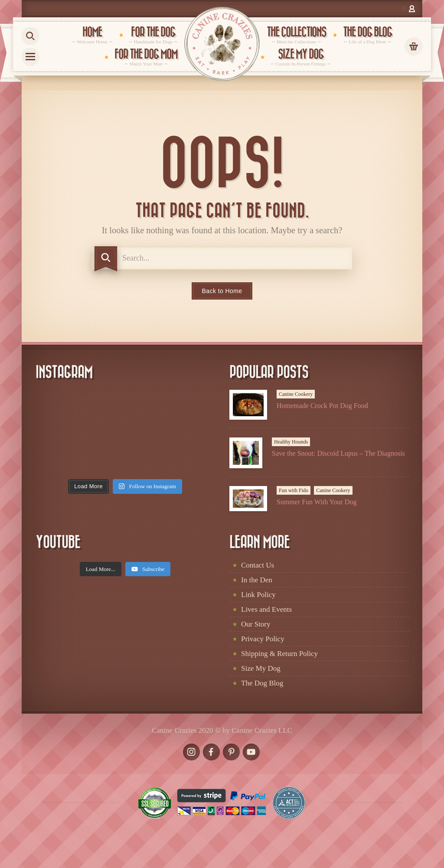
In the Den (257, 580)
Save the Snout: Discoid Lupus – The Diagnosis (338, 453)
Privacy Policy (263, 639)
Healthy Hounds (291, 442)
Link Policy (258, 595)
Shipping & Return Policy (279, 654)
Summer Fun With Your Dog (317, 502)
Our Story (256, 624)
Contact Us (258, 565)
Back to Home (222, 291)
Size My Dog (261, 668)
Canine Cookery (296, 394)
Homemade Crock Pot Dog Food (322, 406)
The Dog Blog (262, 683)
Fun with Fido (294, 490)
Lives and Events (266, 609)
